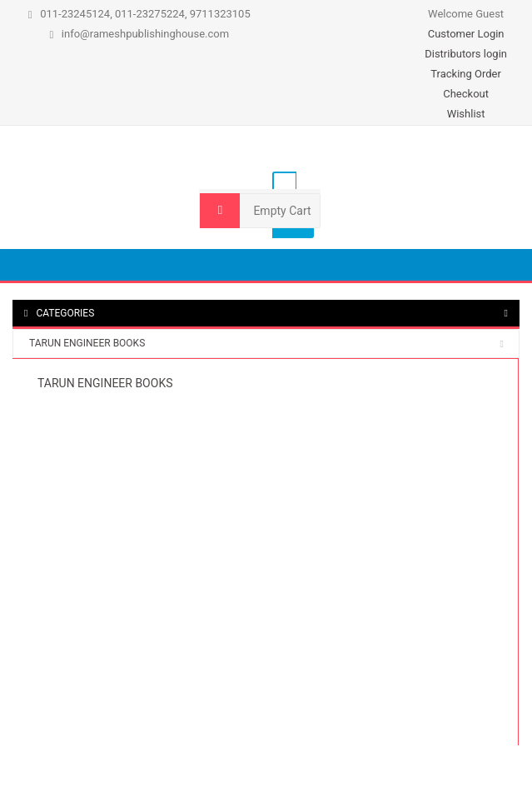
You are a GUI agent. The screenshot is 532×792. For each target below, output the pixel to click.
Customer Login (466, 34)
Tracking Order (466, 74)
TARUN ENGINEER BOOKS (87, 343)
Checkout (466, 94)
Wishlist (466, 114)
